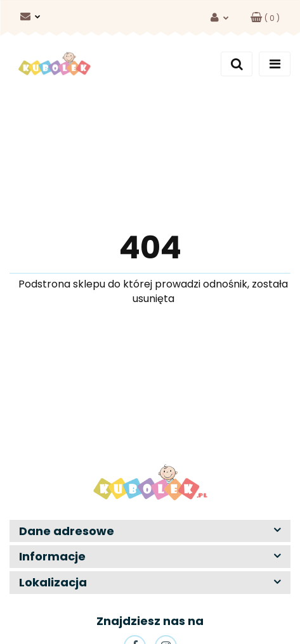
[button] (265, 18)
